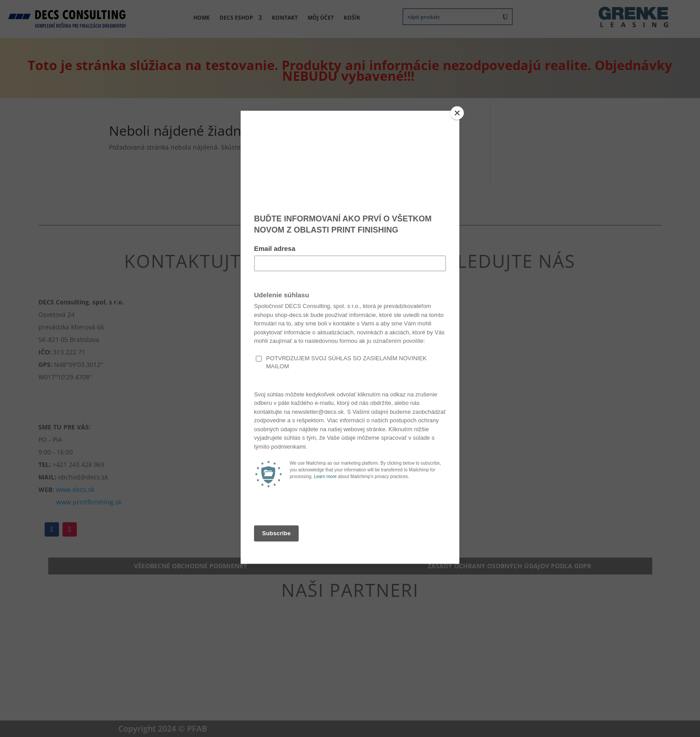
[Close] (457, 113)
